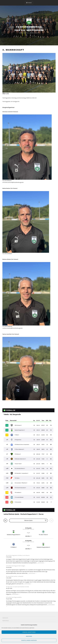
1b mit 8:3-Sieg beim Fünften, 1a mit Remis (18, 555)
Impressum (5, 618)
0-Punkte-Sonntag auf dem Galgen (16, 566)
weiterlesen (42, 563)
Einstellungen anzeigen (29, 640)
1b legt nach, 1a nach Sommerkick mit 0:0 (17, 587)
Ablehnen (29, 636)
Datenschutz (6, 621)
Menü (30, 3)
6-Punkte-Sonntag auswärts (14, 597)
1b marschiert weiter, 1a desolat (15, 576)
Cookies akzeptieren (29, 632)
